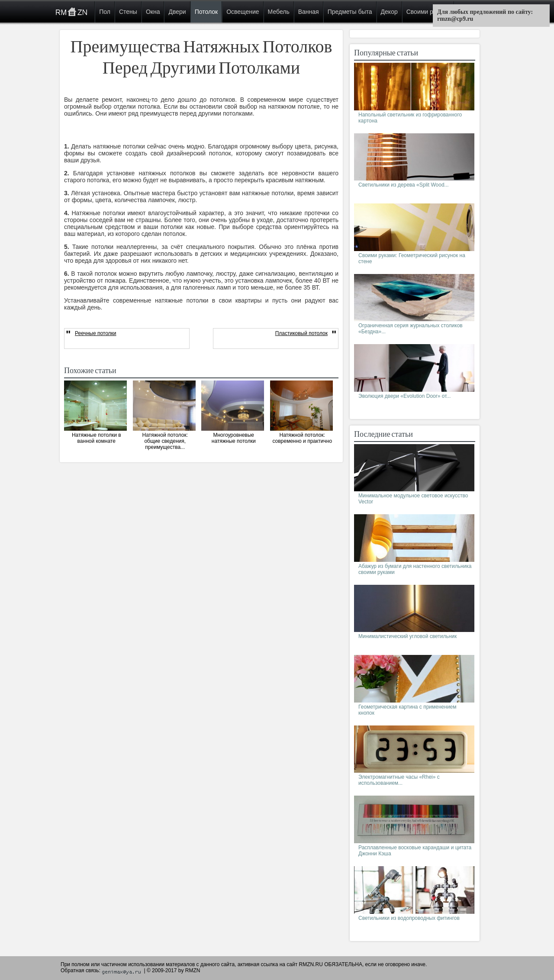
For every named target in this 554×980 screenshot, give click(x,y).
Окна (153, 12)
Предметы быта (350, 12)
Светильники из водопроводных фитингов (409, 918)
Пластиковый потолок (301, 333)
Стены (128, 12)
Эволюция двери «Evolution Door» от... (404, 396)
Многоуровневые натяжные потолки (234, 438)
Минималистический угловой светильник (407, 636)
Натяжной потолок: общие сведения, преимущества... (165, 441)
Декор (389, 12)
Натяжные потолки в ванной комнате (97, 438)
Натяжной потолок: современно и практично (302, 438)
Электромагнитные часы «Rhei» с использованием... (399, 780)
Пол (105, 12)
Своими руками (428, 12)
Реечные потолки (96, 333)
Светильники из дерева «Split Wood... (404, 185)
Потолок (206, 12)
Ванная (309, 12)
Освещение (243, 12)
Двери (177, 12)
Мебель (279, 12)
